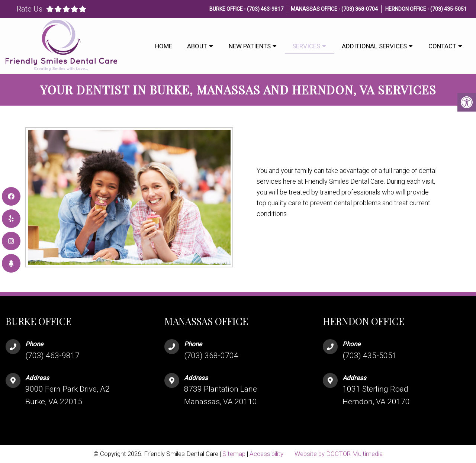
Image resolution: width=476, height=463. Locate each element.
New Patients (250, 46)
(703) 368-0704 (360, 9)
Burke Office (227, 9)
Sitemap (234, 454)
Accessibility (266, 454)
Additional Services (374, 46)
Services (306, 46)
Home (164, 46)
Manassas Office (315, 9)
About (197, 46)
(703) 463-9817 (265, 9)
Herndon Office (406, 9)
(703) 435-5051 (448, 9)
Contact (442, 46)
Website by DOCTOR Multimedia (339, 454)
